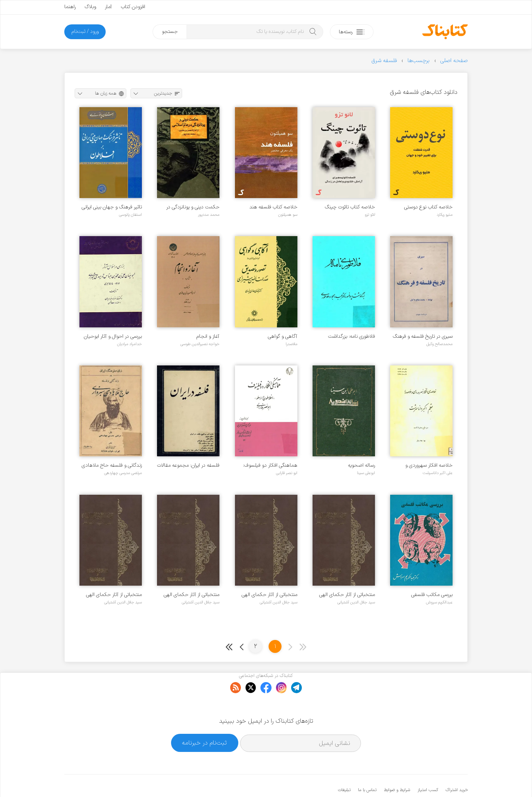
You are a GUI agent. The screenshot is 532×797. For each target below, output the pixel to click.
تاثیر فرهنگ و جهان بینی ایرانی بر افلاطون (112, 207)
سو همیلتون (288, 215)
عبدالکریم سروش (439, 602)
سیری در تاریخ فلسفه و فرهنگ (423, 336)
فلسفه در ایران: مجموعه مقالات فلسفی (188, 465)
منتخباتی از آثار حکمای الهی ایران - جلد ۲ (192, 595)
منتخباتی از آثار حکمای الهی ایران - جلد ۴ (347, 595)
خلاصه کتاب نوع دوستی (428, 207)
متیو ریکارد (445, 215)
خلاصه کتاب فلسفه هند (273, 207)
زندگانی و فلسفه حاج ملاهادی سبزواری (112, 465)
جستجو (170, 32)
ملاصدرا (291, 344)
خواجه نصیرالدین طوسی (200, 344)
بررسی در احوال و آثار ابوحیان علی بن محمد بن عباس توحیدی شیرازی (113, 336)
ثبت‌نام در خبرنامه (204, 720)
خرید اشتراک (457, 767)
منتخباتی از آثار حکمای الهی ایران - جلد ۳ (270, 595)
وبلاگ (90, 7)
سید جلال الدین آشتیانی (356, 602)
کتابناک (429, 779)
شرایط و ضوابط (397, 767)
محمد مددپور (209, 215)
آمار (108, 7)
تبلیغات (344, 767)
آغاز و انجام (208, 336)
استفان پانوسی (130, 215)
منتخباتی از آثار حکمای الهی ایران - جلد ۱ (114, 595)
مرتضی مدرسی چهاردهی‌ (123, 473)
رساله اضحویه (362, 465)
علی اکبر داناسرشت (438, 473)
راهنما (70, 7)
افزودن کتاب (133, 7)
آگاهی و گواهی (283, 336)
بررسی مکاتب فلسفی (432, 595)
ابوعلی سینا (366, 473)
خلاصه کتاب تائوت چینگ (350, 207)
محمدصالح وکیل (439, 344)
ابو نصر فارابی (287, 473)
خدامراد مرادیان (129, 344)
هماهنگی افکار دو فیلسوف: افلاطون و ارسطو (270, 465)
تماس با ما (367, 767)
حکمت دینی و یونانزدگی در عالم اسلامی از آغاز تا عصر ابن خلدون (190, 207)
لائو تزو (370, 215)
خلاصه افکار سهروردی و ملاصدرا (429, 465)
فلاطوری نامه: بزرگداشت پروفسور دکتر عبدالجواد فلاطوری (352, 336)
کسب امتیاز (428, 767)
